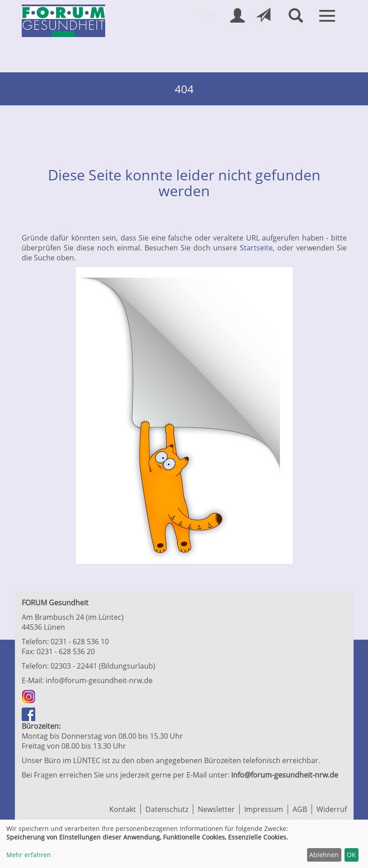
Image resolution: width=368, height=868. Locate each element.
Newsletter (216, 809)
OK (351, 855)
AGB (300, 809)
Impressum (264, 809)
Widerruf (332, 809)
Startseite (256, 248)
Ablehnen (324, 855)
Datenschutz (167, 809)
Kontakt (123, 809)
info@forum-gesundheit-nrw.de (99, 680)
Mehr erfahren (29, 855)
